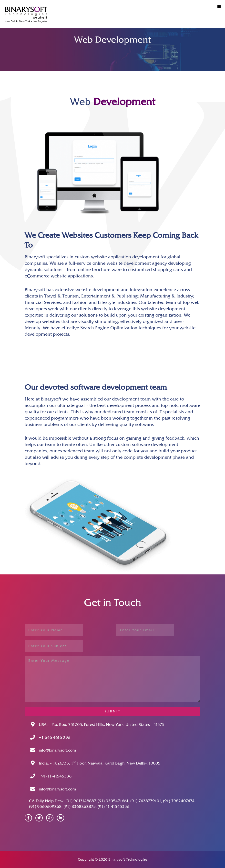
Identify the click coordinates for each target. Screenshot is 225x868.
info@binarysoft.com (57, 750)
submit (113, 711)
